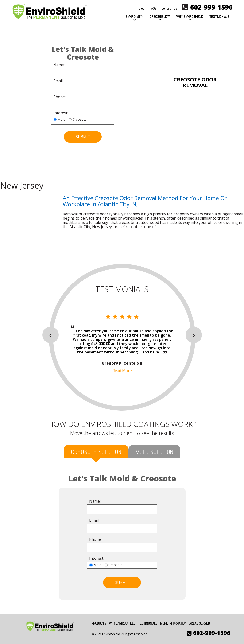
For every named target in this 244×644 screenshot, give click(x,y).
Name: (59, 65)
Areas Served (200, 623)
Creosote (80, 120)
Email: (58, 81)
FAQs (153, 8)
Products (99, 623)
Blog (142, 8)
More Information (173, 623)
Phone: (59, 97)
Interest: (61, 113)
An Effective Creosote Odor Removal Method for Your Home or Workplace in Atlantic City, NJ (145, 201)
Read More (122, 371)
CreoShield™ (160, 17)
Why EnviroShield (190, 17)
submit (83, 137)
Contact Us (169, 8)
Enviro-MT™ (134, 17)
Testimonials (219, 17)
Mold (61, 120)
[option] (122, 343)
